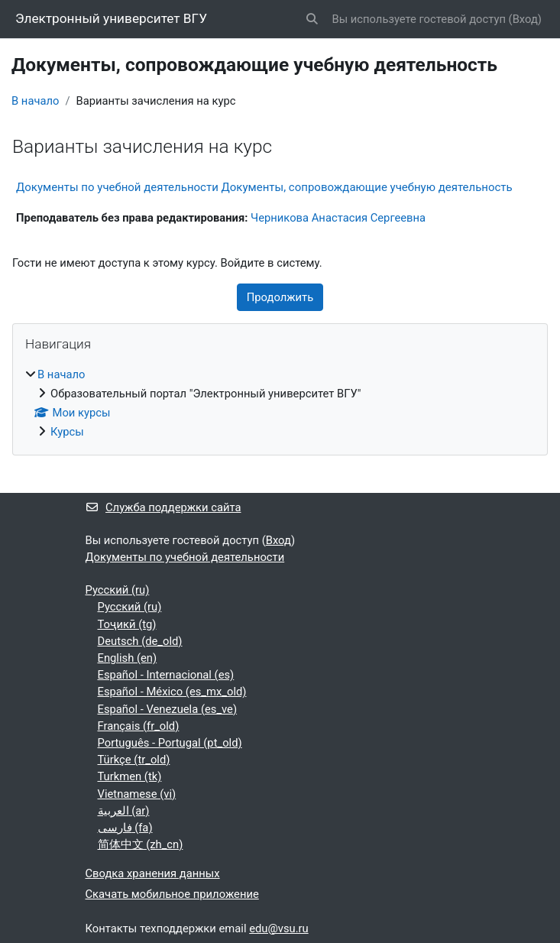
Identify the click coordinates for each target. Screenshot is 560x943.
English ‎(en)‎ (128, 658)
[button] (312, 19)
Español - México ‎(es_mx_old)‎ (172, 692)
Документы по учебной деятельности (185, 557)
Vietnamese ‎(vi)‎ (137, 794)
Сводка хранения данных (153, 873)
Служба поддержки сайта (163, 507)
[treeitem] (280, 403)
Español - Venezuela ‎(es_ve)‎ (168, 709)
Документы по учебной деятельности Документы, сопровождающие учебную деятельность (264, 187)
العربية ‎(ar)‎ (124, 811)
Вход (525, 19)
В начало (35, 101)
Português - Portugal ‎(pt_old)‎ (170, 743)
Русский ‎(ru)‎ (118, 590)
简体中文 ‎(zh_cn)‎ (141, 844)
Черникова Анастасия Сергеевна (338, 218)
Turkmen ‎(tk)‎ (130, 776)
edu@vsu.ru (279, 928)
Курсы (67, 432)
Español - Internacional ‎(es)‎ (166, 675)
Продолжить (280, 297)
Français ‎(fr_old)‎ (139, 726)
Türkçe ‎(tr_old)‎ (134, 760)
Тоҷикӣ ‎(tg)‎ (127, 624)
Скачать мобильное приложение (172, 894)
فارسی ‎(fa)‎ (125, 828)
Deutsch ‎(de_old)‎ (140, 641)
